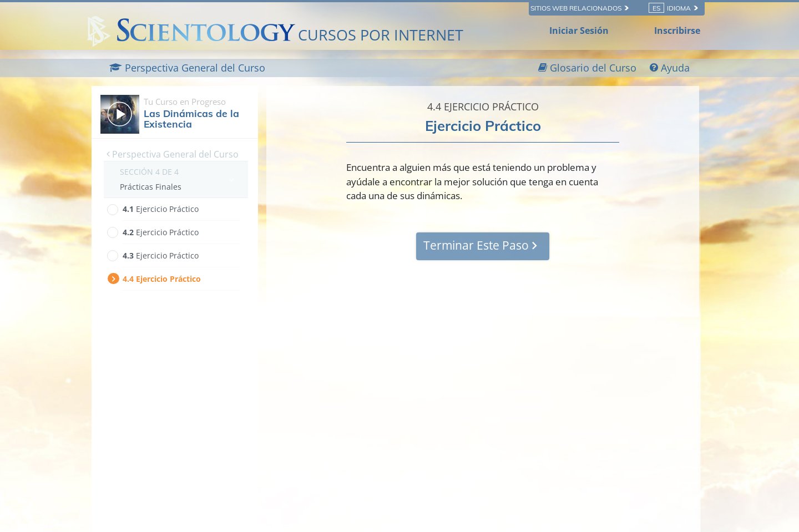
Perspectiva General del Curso (173, 154)
